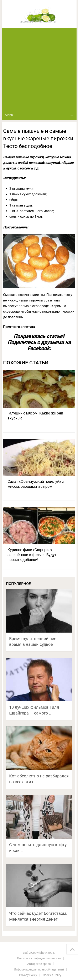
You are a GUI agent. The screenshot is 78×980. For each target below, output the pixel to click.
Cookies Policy (52, 975)
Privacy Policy (28, 975)
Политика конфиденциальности (39, 958)
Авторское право (39, 964)
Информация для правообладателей (39, 969)
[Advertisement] (39, 69)
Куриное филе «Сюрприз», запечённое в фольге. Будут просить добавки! (32, 555)
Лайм (27, 953)
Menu (9, 115)
